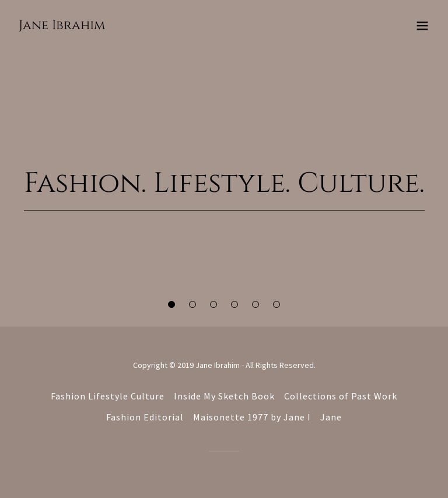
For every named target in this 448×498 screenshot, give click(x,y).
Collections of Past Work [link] (341, 396)
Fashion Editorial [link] (145, 417)
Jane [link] (331, 417)
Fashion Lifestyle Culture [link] (108, 396)
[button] (171, 304)
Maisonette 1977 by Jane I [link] (252, 417)
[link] (62, 26)
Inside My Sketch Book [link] (224, 396)
